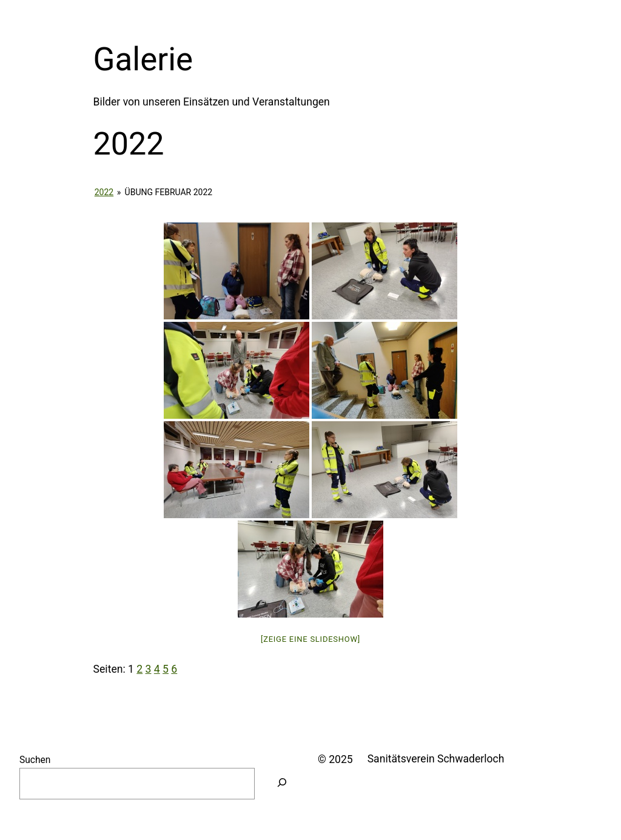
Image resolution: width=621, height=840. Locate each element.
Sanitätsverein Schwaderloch (436, 759)
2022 (104, 192)
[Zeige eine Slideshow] (310, 639)
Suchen (35, 760)
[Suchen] (282, 784)
